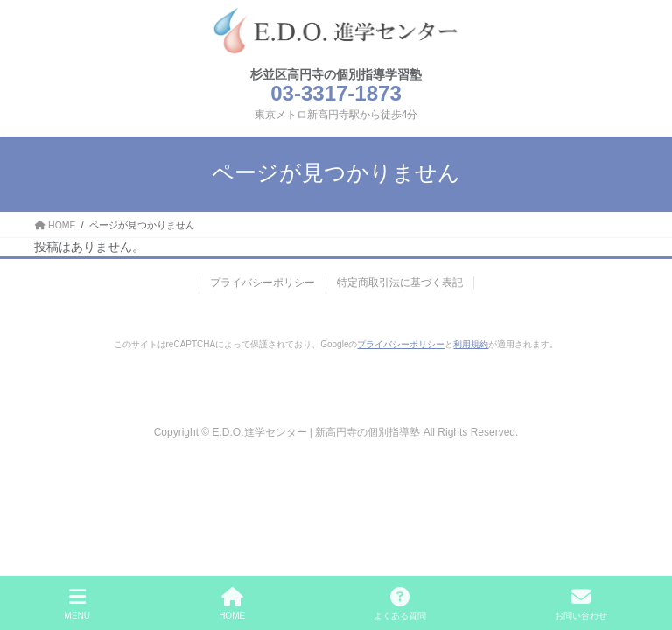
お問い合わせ (581, 604)
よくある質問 (400, 604)
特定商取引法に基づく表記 (400, 283)
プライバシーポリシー (262, 283)
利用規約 (471, 344)
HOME (232, 604)
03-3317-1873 (336, 93)
